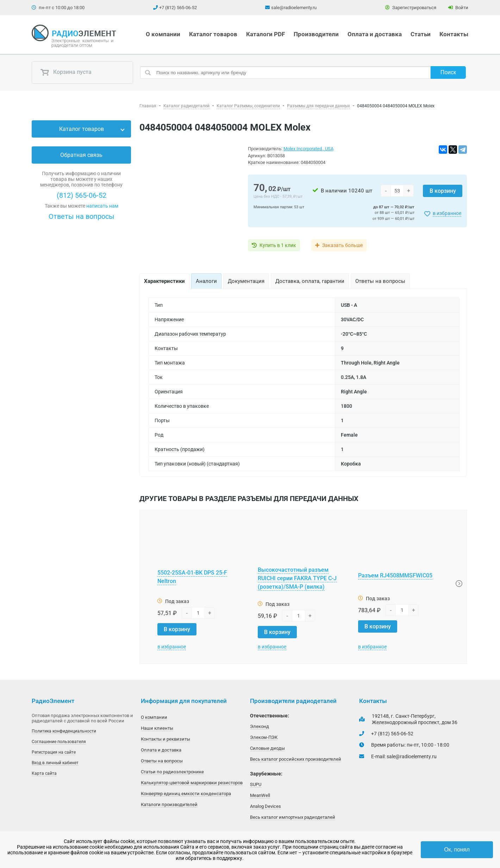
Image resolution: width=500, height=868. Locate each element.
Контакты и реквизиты (165, 739)
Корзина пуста (66, 72)
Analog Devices (265, 806)
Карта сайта (44, 773)
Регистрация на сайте (54, 752)
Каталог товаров (213, 34)
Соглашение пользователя (59, 742)
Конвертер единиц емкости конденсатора (186, 794)
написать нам (102, 206)
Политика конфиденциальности (64, 731)
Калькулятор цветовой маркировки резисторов (192, 783)
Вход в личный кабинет (55, 763)
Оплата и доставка (375, 34)
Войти (458, 8)
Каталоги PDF (265, 34)
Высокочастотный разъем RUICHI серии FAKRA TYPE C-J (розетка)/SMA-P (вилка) (297, 578)
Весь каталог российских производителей (296, 759)
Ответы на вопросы (82, 216)
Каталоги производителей (169, 804)
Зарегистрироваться (411, 8)
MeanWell (260, 795)
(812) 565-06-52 (82, 195)
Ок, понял (457, 850)
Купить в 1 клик (278, 245)
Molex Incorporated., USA (308, 149)
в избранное (447, 213)
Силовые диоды (267, 748)
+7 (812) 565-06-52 (178, 8)
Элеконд (260, 726)
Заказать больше (342, 245)
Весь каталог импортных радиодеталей (293, 817)
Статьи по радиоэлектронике (172, 772)
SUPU (256, 784)
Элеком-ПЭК (264, 737)
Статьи (421, 34)
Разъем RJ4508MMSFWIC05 (395, 575)
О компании (163, 34)
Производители (316, 34)
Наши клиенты (157, 728)
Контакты (454, 34)
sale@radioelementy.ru (294, 8)
